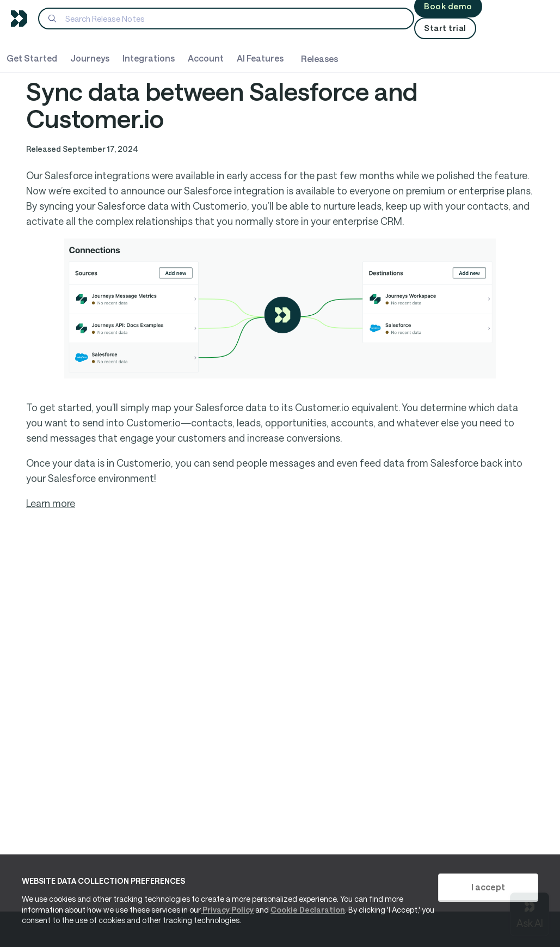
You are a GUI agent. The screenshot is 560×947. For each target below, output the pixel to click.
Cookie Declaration (308, 910)
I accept (488, 887)
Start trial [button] (445, 28)
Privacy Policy (227, 910)
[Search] (226, 19)
